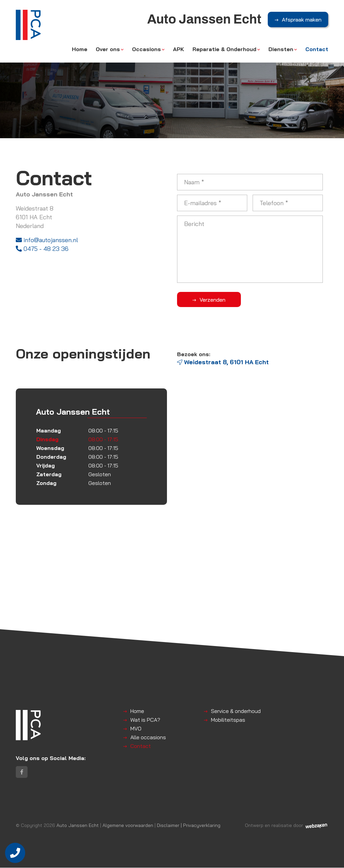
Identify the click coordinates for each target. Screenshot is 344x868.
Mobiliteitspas (228, 720)
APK (179, 49)
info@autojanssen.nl (47, 240)
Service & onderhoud (236, 711)
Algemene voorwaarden (128, 825)
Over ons (108, 49)
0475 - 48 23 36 (42, 249)
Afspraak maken (302, 20)
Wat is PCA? (145, 720)
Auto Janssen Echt (78, 825)
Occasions (146, 49)
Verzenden (211, 300)
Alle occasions (148, 737)
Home (80, 49)
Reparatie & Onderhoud (224, 49)
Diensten (281, 49)
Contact (317, 49)
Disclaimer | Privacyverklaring (189, 825)
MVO (136, 728)
